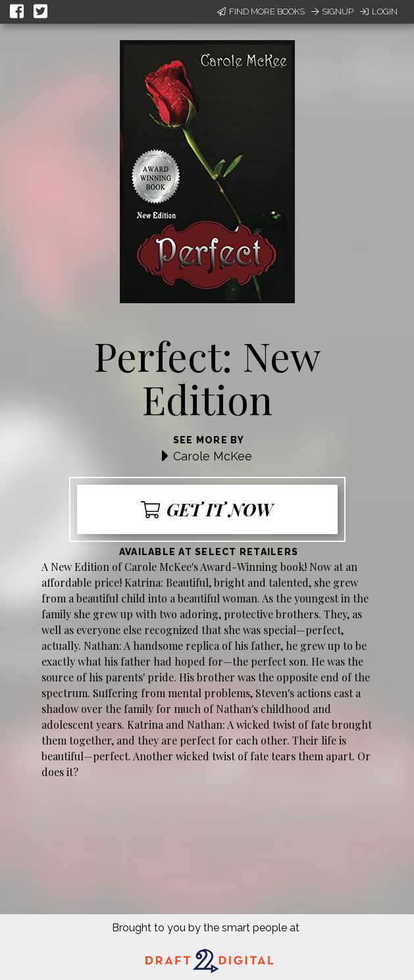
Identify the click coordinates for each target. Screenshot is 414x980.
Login (379, 12)
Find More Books (261, 12)
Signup (332, 12)
